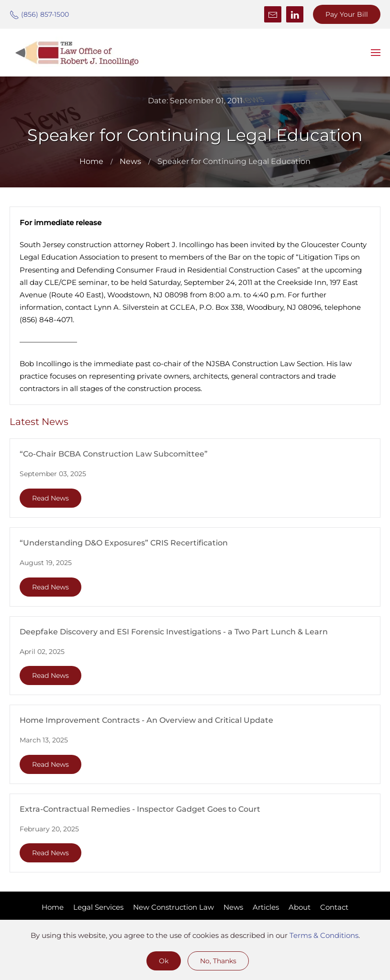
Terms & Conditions (324, 935)
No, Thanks (218, 961)
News (233, 907)
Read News (50, 498)
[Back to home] (77, 53)
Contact (334, 907)
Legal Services (98, 907)
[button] (376, 53)
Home (53, 907)
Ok (164, 961)
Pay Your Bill (347, 14)
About (300, 907)
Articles (266, 907)
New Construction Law (173, 907)
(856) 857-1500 (39, 14)
